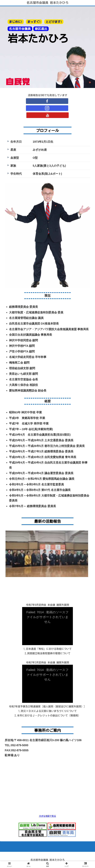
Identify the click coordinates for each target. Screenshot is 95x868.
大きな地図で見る (47, 816)
